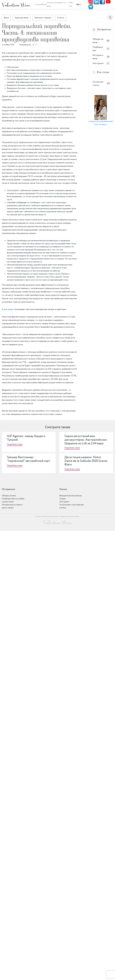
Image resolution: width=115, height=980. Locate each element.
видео (11, 309)
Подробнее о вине (15, 444)
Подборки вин (101, 49)
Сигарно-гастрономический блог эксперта (101, 123)
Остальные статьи (101, 84)
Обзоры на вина (101, 41)
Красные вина (22, 18)
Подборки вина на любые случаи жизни (13, 500)
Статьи (38, 4)
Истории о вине (101, 57)
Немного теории (43, 18)
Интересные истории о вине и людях (12, 506)
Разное (63, 489)
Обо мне (71, 4)
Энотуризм (101, 64)
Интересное (8, 489)
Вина (6, 18)
